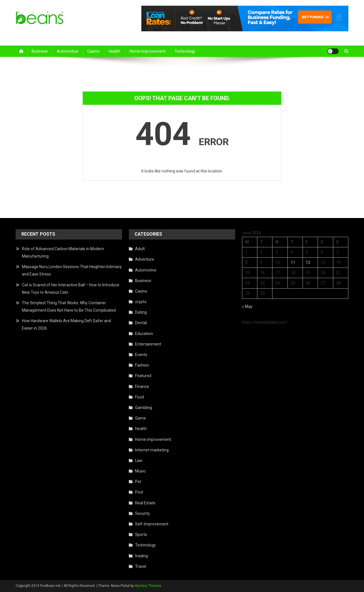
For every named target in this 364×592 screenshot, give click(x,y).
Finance (142, 387)
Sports (141, 535)
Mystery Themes (148, 586)
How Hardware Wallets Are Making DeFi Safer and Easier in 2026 (66, 324)
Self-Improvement (152, 524)
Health (114, 51)
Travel (141, 566)
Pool (139, 492)
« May (247, 307)
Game (140, 418)
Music (140, 471)
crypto (141, 302)
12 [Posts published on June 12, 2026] (308, 262)
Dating (141, 312)
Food (139, 397)
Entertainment (148, 344)
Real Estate (145, 503)
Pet (138, 482)
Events (141, 355)
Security (142, 513)
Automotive (68, 51)
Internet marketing (152, 450)
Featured (143, 376)
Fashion (142, 365)
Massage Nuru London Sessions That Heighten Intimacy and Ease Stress (72, 270)
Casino (93, 51)
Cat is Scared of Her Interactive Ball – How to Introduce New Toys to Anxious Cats (71, 289)
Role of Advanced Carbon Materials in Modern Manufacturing (63, 252)
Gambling (144, 408)
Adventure (145, 259)
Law (139, 461)
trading (141, 556)
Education (144, 334)
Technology (185, 51)
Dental (141, 323)
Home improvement (147, 51)
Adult (140, 249)
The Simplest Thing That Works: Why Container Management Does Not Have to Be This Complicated (69, 307)
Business (40, 51)
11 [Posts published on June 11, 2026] (293, 262)
